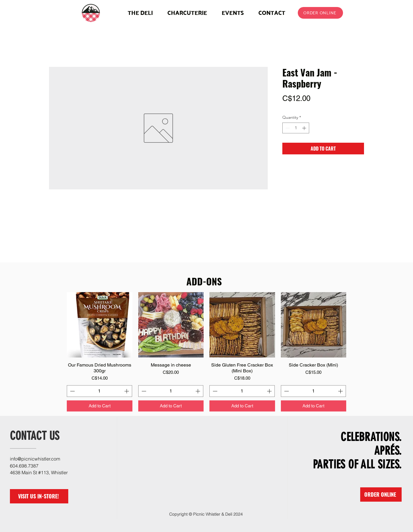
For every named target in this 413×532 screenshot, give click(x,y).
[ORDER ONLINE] (320, 13)
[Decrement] (287, 128)
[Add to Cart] (100, 406)
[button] (187, 13)
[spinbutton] (296, 128)
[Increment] (305, 128)
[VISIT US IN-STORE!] (39, 496)
